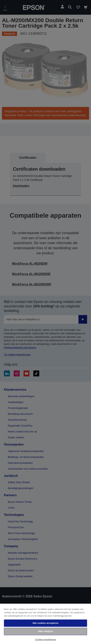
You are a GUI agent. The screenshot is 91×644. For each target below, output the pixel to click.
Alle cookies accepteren (45, 623)
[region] (45, 624)
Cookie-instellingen (45, 639)
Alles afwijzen (45, 631)
